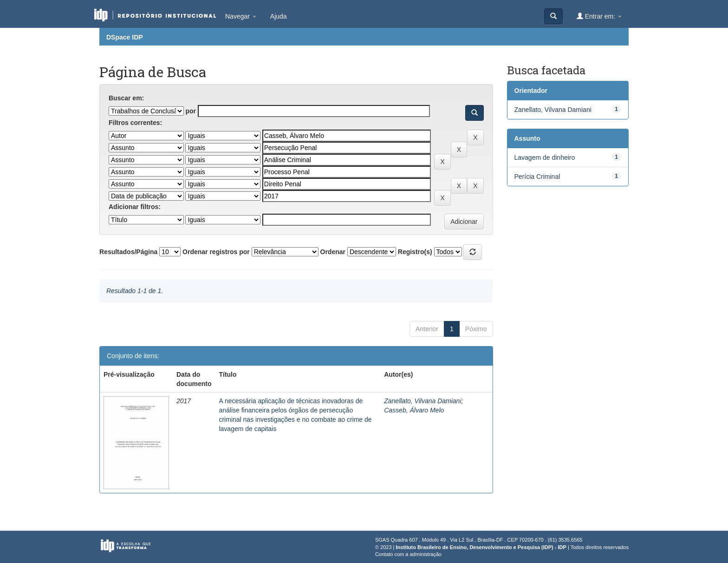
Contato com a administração (408, 554)
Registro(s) (415, 252)
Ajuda (279, 16)
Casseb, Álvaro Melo (414, 410)
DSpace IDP (125, 37)
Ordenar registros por (216, 252)
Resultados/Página (128, 252)
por (191, 111)
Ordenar (333, 252)
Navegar (241, 16)
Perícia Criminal (537, 177)
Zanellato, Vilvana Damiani (422, 401)
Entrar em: (599, 16)
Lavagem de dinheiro (545, 157)
